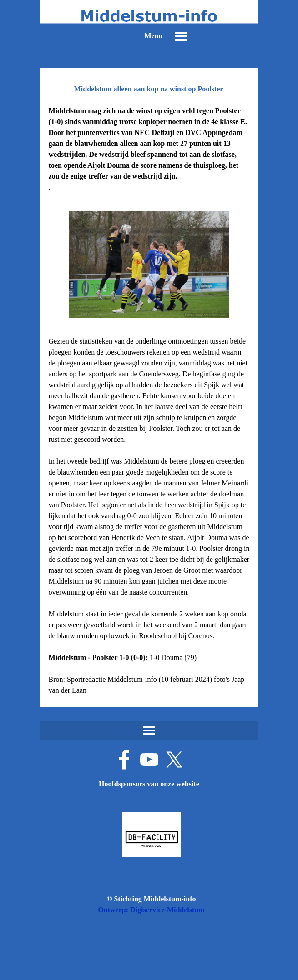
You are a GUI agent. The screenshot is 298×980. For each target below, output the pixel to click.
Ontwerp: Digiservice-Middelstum (151, 910)
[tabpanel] (149, 149)
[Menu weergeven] (181, 36)
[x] (174, 760)
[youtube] (149, 760)
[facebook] (124, 760)
